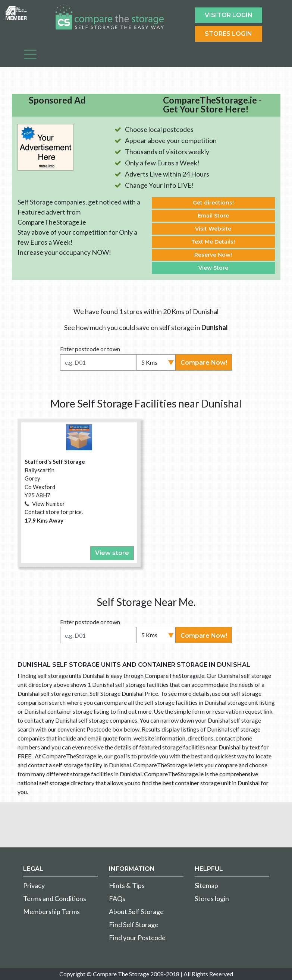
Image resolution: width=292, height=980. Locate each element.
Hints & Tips (127, 885)
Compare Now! (204, 363)
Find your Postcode (137, 938)
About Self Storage (136, 911)
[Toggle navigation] (30, 54)
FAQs (117, 898)
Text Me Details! (213, 242)
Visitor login (229, 15)
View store (112, 553)
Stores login (212, 898)
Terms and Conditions (55, 898)
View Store (213, 268)
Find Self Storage (134, 925)
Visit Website (213, 229)
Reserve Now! (213, 255)
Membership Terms (51, 911)
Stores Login (228, 34)
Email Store (213, 216)
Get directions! (213, 203)
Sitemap (206, 885)
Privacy (34, 885)
